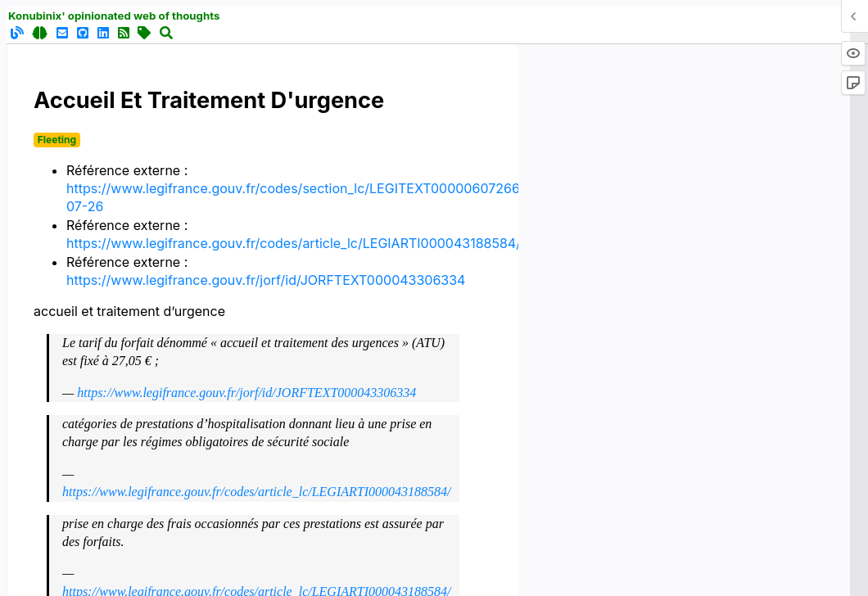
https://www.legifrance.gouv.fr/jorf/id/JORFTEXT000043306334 (266, 280)
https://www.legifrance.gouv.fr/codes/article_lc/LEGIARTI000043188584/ (294, 243)
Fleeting (57, 140)
